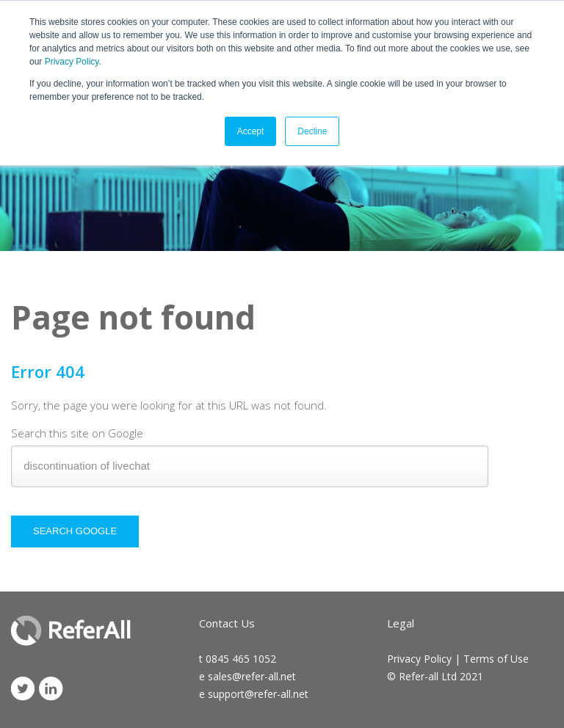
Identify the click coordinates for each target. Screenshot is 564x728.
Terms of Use (496, 659)
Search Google (75, 531)
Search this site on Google (77, 433)
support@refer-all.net (258, 694)
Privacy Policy (72, 62)
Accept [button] (251, 131)
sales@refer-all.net (252, 676)
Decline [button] (312, 131)
